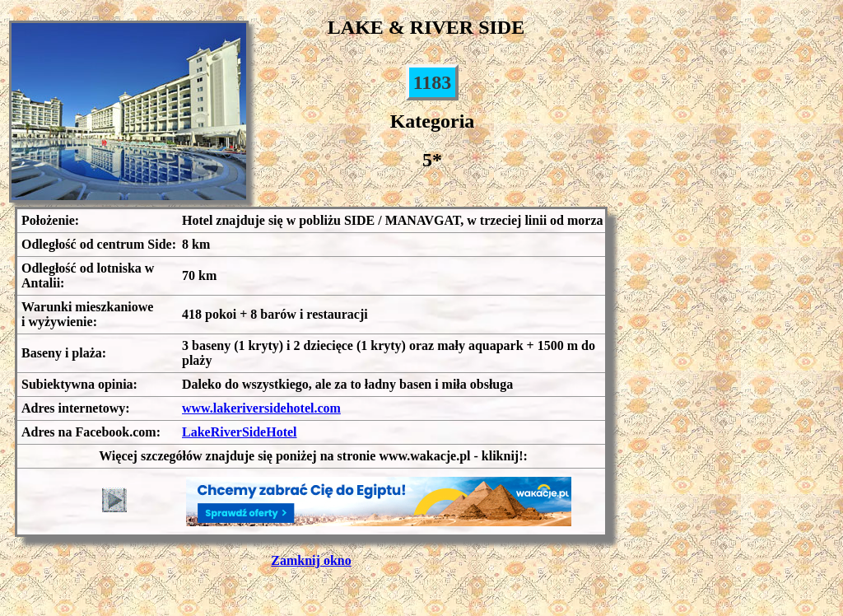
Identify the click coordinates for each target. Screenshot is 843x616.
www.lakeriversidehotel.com (261, 408)
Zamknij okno (311, 560)
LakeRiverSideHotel (240, 432)
